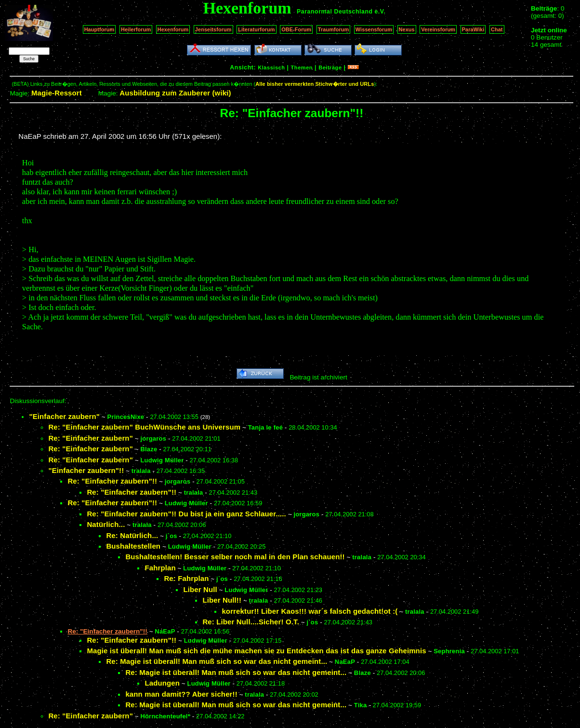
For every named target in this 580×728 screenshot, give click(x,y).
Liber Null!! (222, 600)
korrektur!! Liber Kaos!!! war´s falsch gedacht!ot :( (310, 611)
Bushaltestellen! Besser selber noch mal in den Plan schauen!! (235, 557)
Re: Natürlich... (132, 535)
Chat (497, 29)
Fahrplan (160, 568)
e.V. (380, 12)
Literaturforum (256, 29)
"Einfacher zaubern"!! (86, 470)
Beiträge (330, 67)
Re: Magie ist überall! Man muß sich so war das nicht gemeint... (217, 661)
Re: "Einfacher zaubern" (91, 438)
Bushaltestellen (133, 546)
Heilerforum (136, 29)
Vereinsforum (438, 29)
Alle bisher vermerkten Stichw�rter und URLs (315, 84)
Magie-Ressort (57, 93)
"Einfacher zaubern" (64, 416)
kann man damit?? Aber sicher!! (181, 694)
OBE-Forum (296, 29)
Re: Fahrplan (186, 578)
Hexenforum (173, 29)
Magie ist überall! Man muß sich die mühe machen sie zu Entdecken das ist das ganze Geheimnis (256, 651)
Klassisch (271, 67)
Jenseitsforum (213, 29)
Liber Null (200, 589)
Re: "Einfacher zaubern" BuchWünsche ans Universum (144, 427)
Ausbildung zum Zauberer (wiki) (175, 93)
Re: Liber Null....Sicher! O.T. (251, 622)
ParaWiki (473, 29)
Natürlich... (106, 524)
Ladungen (162, 683)
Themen (302, 67)
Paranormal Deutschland (335, 12)
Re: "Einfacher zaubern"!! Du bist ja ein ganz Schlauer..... (186, 514)
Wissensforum (374, 29)
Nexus (407, 29)
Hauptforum (99, 29)
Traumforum (334, 29)
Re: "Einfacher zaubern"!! (112, 481)
